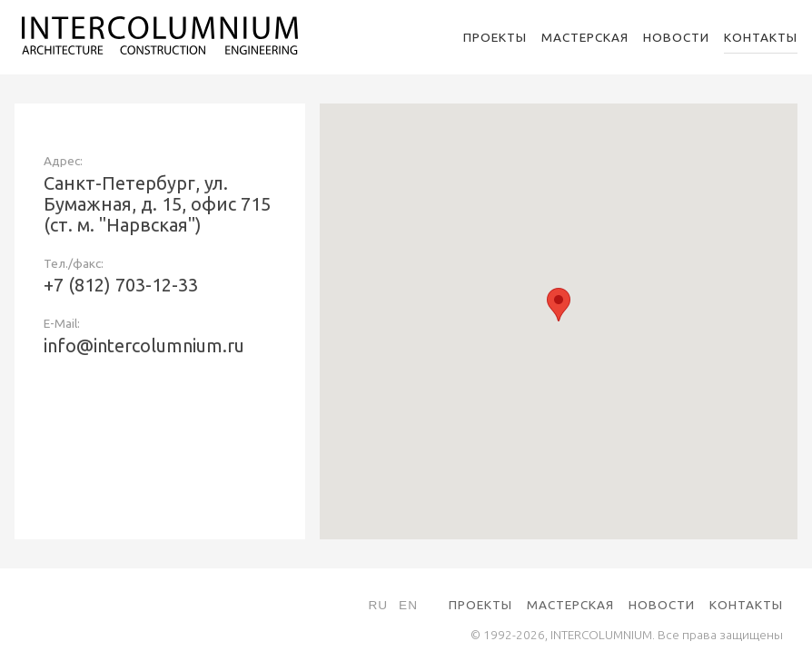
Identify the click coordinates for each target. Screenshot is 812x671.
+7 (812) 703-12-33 (121, 285)
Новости (676, 38)
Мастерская (585, 38)
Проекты (495, 38)
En (408, 605)
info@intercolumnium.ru (144, 345)
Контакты (761, 38)
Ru (378, 605)
